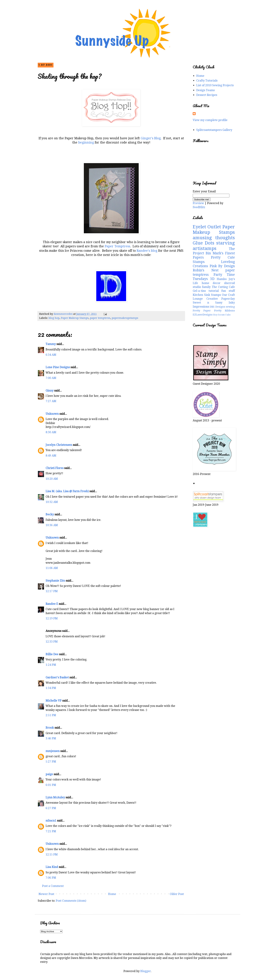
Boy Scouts (219, 315)
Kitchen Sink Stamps (207, 295)
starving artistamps (214, 246)
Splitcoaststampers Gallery (214, 130)
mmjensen (53, 751)
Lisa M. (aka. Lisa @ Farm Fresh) (67, 491)
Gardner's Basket (57, 677)
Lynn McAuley (55, 797)
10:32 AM (52, 502)
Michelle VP (54, 701)
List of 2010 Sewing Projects (215, 85)
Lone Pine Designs (58, 367)
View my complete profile (210, 120)
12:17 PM (52, 591)
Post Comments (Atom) (71, 901)
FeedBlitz (199, 207)
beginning (86, 142)
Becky (50, 514)
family (206, 287)
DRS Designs (217, 307)
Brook (50, 728)
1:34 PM (51, 688)
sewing (230, 307)
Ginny (50, 391)
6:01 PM (51, 785)
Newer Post (46, 894)
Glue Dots (204, 243)
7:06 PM (51, 878)
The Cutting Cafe (223, 287)
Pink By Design (222, 266)
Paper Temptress (117, 246)
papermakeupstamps (125, 318)
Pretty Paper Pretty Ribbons (214, 311)
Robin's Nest (206, 270)
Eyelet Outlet (207, 227)
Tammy (51, 344)
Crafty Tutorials (207, 81)
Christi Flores (55, 468)
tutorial (214, 291)
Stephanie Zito (55, 581)
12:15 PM (52, 854)
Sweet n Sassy (208, 303)
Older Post (177, 894)
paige (49, 774)
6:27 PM (51, 808)
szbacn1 (51, 821)
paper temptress (100, 318)
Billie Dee (52, 654)
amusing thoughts (214, 238)
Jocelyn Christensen (59, 445)
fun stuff (228, 291)
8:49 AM (51, 456)
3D (212, 279)
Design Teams (205, 90)
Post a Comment (53, 886)
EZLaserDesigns (203, 315)
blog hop (54, 318)
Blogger (146, 971)
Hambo (222, 279)
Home (112, 894)
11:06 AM (52, 568)
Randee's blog (147, 251)
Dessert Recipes (207, 95)
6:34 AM (51, 355)
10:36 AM (52, 525)
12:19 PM (52, 618)
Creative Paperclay (221, 299)
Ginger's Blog (151, 138)
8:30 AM (51, 432)
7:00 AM (51, 378)
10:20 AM (52, 479)
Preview (198, 203)
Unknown (52, 414)
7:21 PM (51, 831)
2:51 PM (51, 715)
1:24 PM (51, 665)
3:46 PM (51, 738)
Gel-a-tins (199, 291)
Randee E (52, 604)
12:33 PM (52, 642)
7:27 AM (51, 401)
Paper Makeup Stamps (75, 318)
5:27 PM (51, 762)
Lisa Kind (52, 867)
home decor (211, 283)
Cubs (228, 315)
